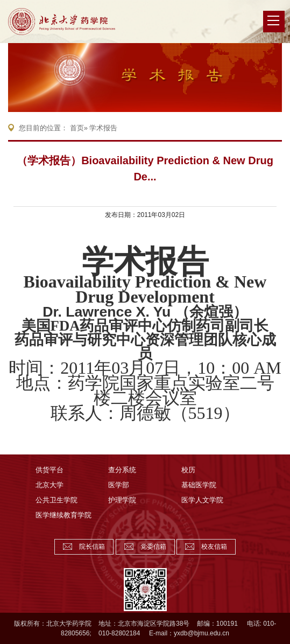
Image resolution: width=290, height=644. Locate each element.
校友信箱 (214, 547)
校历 (188, 470)
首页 (77, 128)
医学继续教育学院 (63, 515)
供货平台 (49, 470)
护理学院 (122, 500)
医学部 (119, 485)
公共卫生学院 (56, 500)
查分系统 (122, 470)
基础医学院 (199, 485)
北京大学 (49, 485)
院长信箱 (92, 547)
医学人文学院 (202, 500)
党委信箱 (153, 547)
